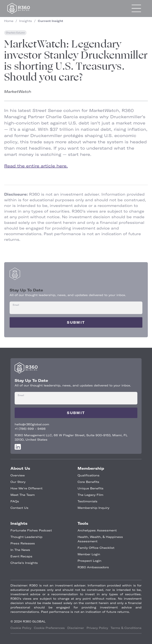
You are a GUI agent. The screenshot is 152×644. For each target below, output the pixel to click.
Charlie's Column (15, 33)
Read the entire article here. (36, 166)
